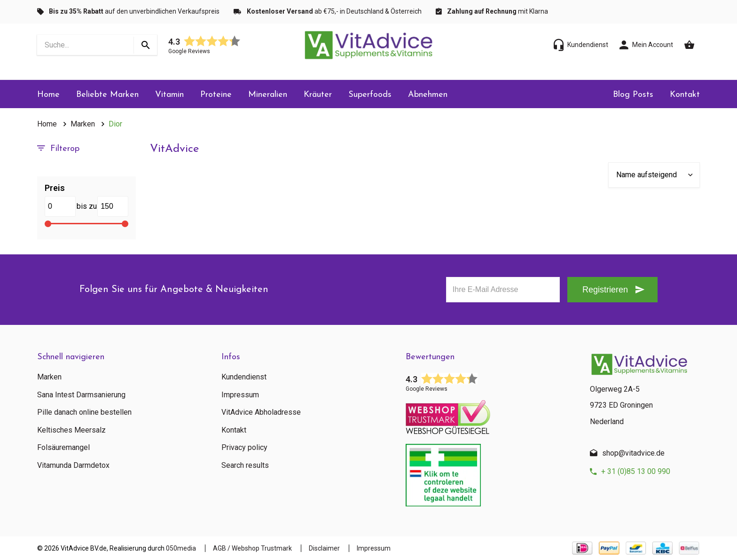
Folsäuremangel (63, 448)
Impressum (240, 395)
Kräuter (318, 95)
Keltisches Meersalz (71, 430)
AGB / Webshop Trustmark (252, 548)
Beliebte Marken (107, 95)
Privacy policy (244, 448)
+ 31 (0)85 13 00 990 (636, 471)
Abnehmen (428, 95)
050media (181, 548)
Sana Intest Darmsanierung (81, 395)
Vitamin (169, 95)
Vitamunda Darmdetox (73, 465)
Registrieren (605, 290)
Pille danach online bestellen (84, 412)
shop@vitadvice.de (633, 453)
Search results (245, 465)
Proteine (216, 95)
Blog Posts (633, 95)
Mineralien (268, 95)
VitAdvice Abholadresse (261, 412)
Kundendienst (244, 377)
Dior (115, 124)
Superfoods (370, 95)
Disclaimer (324, 548)
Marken (83, 124)
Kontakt (685, 95)
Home (48, 95)
